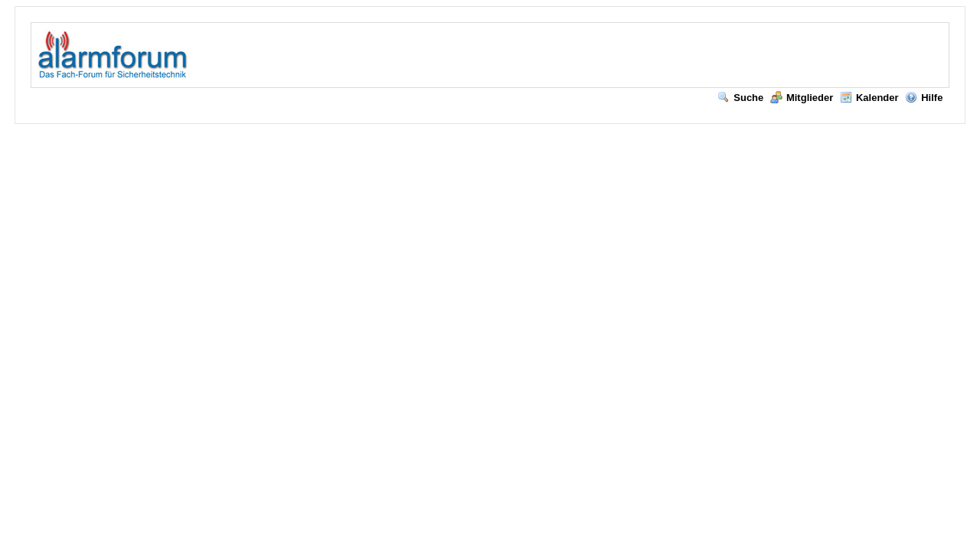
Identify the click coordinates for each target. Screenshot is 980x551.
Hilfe (924, 98)
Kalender (869, 98)
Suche (740, 98)
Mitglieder (802, 98)
